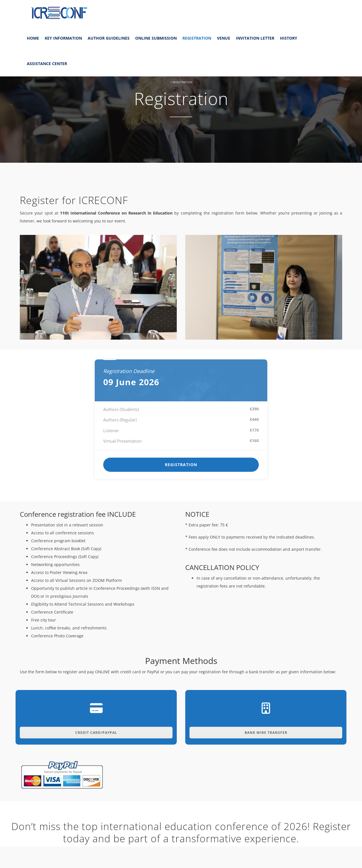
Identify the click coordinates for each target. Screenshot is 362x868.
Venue (224, 38)
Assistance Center (47, 64)
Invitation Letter (255, 38)
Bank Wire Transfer (266, 733)
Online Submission (156, 38)
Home (33, 38)
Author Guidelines (109, 38)
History (289, 38)
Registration (197, 38)
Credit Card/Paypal (96, 733)
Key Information (63, 38)
